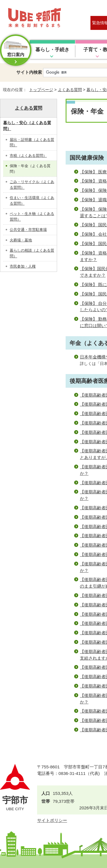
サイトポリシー (52, 820)
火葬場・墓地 (21, 240)
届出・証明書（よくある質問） (32, 142)
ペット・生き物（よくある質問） (32, 217)
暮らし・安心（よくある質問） (27, 126)
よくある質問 (70, 90)
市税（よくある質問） (28, 156)
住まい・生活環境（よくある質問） (32, 201)
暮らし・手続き (52, 50)
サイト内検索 (29, 72)
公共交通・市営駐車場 (28, 230)
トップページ (41, 90)
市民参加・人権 (23, 266)
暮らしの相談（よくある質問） (32, 253)
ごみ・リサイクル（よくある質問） (32, 185)
